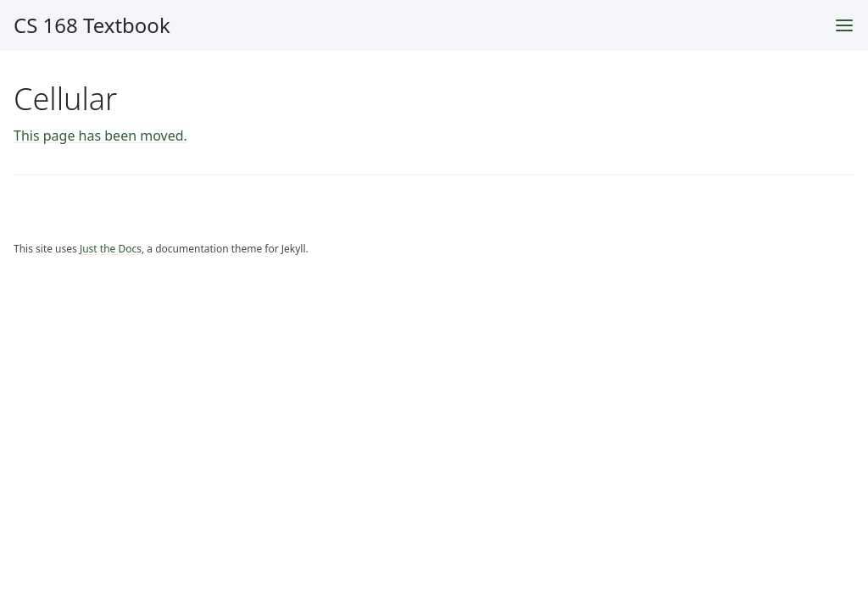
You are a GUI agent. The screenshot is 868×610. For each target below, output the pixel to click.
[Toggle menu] (844, 25)
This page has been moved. (100, 136)
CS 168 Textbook (92, 25)
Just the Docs (111, 249)
